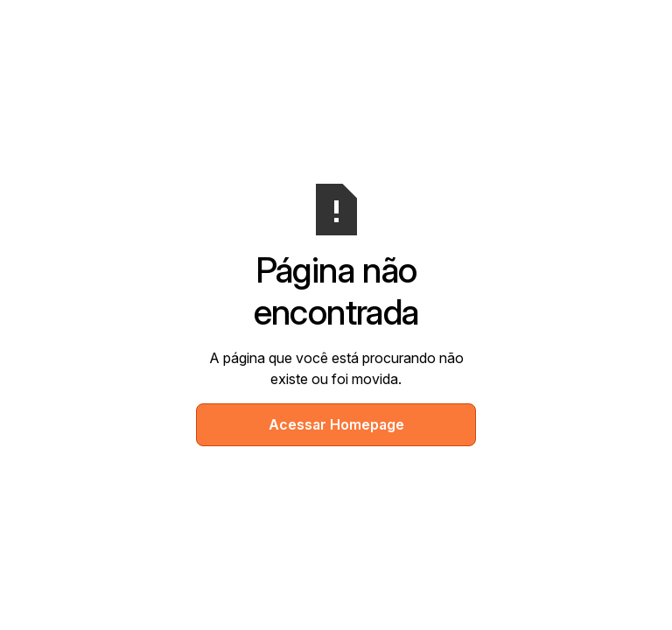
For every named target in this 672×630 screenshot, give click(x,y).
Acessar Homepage (336, 424)
